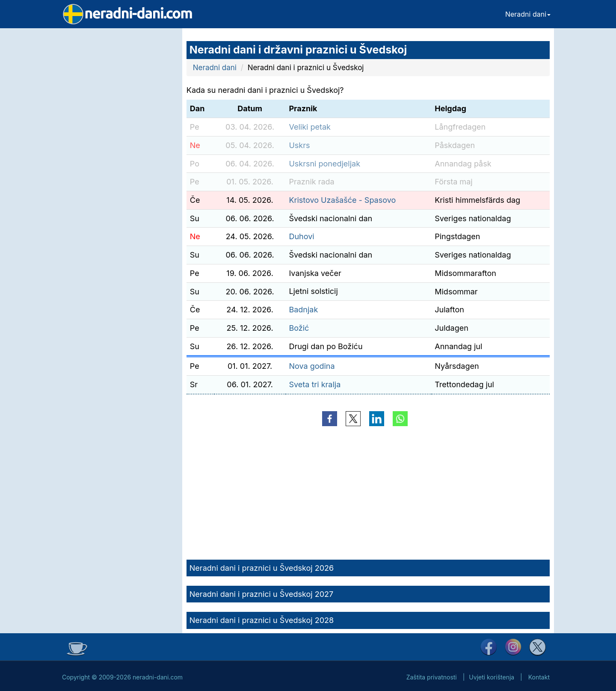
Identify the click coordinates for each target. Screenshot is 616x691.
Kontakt (539, 677)
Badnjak (303, 310)
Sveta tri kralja (315, 384)
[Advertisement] (118, 157)
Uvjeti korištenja (492, 677)
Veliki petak (310, 127)
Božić (299, 328)
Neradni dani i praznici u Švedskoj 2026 (262, 568)
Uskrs (299, 145)
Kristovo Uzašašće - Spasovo (342, 200)
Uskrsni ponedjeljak (324, 164)
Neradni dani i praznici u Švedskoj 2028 (262, 620)
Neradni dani (528, 14)
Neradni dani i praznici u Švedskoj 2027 (261, 594)
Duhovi (301, 236)
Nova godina (312, 366)
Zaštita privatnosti (432, 677)
